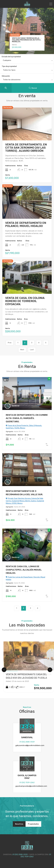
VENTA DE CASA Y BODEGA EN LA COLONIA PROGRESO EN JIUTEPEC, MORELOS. (27, 40)
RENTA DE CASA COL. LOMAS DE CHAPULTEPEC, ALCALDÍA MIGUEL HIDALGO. (24, 570)
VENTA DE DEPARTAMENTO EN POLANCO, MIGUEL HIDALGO (26, 224)
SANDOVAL (27, 737)
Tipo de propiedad (9, 66)
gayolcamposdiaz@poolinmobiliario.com (31, 786)
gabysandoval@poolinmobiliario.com (30, 745)
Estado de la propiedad (11, 57)
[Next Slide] (50, 670)
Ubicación (6, 76)
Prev (10, 343)
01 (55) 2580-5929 (27, 742)
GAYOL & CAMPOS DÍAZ (27, 777)
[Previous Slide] (4, 670)
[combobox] (27, 61)
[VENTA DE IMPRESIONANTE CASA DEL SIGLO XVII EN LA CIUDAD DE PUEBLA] (29, 656)
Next (22, 350)
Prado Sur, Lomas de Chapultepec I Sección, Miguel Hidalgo (25, 578)
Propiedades (33, 824)
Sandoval (15, 406)
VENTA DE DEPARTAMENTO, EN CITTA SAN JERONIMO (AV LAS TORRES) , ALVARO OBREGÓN (26, 148)
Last (32, 350)
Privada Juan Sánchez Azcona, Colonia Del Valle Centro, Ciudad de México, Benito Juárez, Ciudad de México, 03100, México (25, 501)
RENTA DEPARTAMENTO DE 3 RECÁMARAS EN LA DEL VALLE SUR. (24, 493)
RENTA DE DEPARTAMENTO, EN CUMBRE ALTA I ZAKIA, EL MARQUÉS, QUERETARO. (27, 418)
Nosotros (19, 824)
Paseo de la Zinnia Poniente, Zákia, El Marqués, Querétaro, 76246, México (24, 427)
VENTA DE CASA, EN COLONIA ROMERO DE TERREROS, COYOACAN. (25, 301)
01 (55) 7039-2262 (27, 783)
